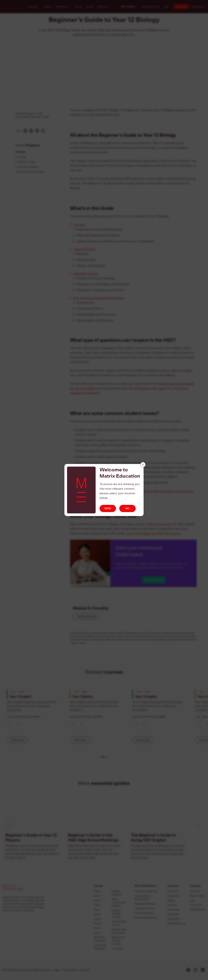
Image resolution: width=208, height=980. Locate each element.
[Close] (143, 465)
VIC (127, 508)
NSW (108, 508)
